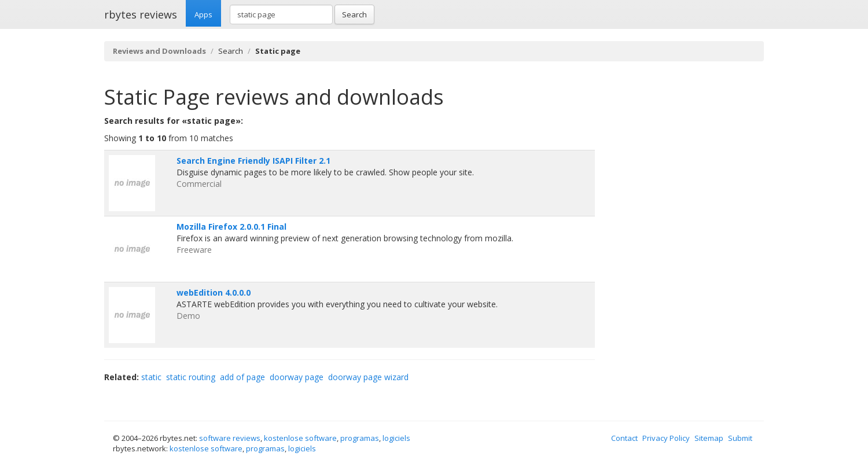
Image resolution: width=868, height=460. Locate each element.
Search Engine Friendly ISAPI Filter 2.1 (253, 161)
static (151, 377)
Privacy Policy (666, 438)
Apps (203, 14)
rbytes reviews (141, 14)
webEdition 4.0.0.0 (214, 292)
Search (354, 14)
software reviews (230, 438)
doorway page (297, 377)
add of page (242, 377)
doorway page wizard (368, 377)
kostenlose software (300, 438)
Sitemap (709, 438)
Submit (740, 438)
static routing (191, 377)
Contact (624, 438)
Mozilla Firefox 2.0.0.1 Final (231, 227)
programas (360, 438)
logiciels (396, 438)
